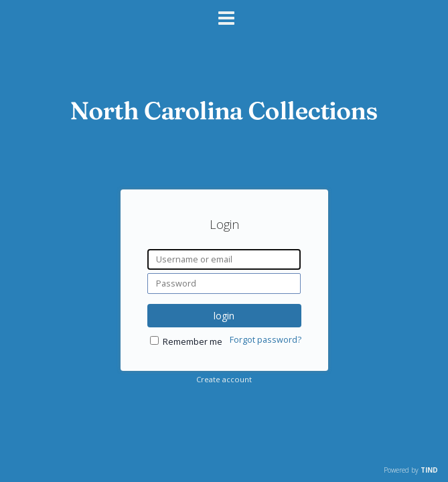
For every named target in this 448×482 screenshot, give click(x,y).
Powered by (411, 470)
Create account (224, 379)
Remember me (193, 342)
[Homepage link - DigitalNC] (224, 116)
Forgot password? (266, 340)
